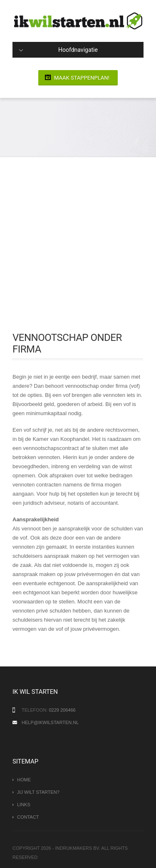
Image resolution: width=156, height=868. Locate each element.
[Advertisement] (78, 250)
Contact (28, 817)
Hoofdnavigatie (58, 50)
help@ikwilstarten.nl (50, 722)
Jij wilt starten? (38, 792)
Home (24, 780)
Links (24, 805)
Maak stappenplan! (82, 78)
